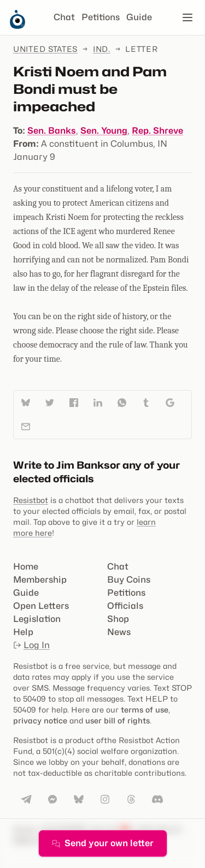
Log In (31, 645)
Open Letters (41, 606)
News (119, 632)
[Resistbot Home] (17, 26)
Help (23, 632)
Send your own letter (103, 843)
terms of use (145, 710)
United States (45, 49)
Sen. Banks (52, 131)
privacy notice (40, 720)
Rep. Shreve (157, 131)
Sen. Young (104, 131)
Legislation (37, 619)
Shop (118, 619)
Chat (64, 17)
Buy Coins (129, 580)
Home (26, 567)
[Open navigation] (188, 17)
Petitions (101, 17)
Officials (125, 606)
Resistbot (31, 500)
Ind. (102, 49)
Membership (40, 580)
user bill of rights (118, 720)
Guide (139, 17)
